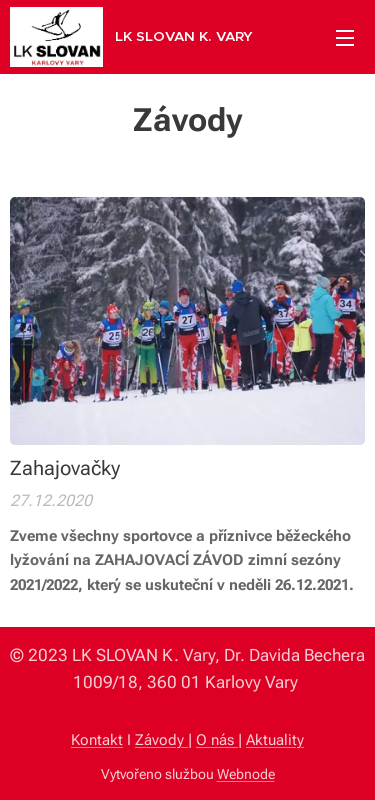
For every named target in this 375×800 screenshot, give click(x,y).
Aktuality (275, 740)
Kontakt (97, 740)
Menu (345, 38)
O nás (217, 740)
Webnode (246, 774)
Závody (161, 740)
